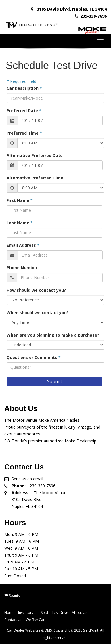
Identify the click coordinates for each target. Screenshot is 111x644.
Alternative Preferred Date (35, 155)
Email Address (23, 245)
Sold (44, 613)
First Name (20, 200)
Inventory (28, 613)
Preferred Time (24, 133)
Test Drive (60, 613)
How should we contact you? (36, 290)
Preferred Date (24, 111)
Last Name (20, 223)
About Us (80, 613)
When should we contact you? (38, 313)
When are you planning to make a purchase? (53, 335)
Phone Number (22, 268)
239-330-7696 (91, 16)
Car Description (24, 88)
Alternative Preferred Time (35, 178)
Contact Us (13, 620)
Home (9, 613)
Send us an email (27, 479)
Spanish (15, 596)
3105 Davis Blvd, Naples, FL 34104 (69, 9)
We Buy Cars (36, 620)
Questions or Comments (34, 357)
